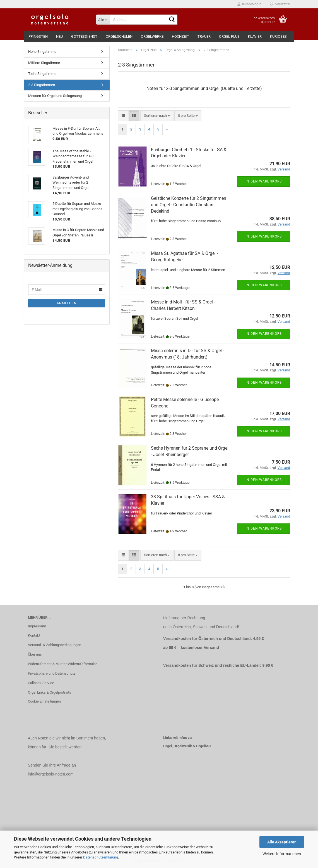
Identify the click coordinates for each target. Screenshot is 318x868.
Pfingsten (38, 36)
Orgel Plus (229, 36)
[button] (123, 116)
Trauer (204, 36)
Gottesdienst (84, 36)
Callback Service (41, 683)
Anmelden (67, 303)
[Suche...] (103, 20)
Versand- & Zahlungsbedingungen (55, 645)
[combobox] (157, 116)
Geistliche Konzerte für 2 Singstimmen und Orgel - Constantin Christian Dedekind (189, 205)
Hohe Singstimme (42, 52)
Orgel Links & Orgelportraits (50, 692)
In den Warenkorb (264, 181)
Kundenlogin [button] (249, 4)
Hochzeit (180, 36)
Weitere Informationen (282, 854)
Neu (59, 36)
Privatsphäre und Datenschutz (52, 673)
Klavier (255, 36)
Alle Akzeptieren (282, 842)
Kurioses (278, 36)
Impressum (37, 626)
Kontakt (34, 635)
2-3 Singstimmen (42, 85)
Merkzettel (280, 4)
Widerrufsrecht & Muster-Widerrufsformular (62, 664)
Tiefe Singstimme (42, 74)
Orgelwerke (152, 36)
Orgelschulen (119, 36)
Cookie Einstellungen (44, 701)
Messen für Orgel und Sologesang (55, 96)
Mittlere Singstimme (44, 63)
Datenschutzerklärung (101, 857)
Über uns (35, 654)
